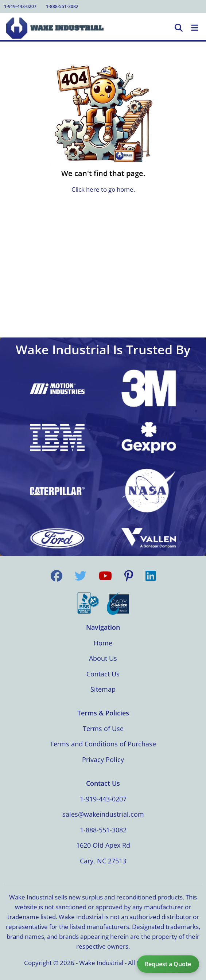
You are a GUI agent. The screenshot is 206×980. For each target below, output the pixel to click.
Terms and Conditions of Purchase (103, 744)
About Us (103, 658)
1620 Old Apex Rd (103, 845)
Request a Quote (168, 964)
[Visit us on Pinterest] (129, 576)
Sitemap (103, 689)
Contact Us (103, 674)
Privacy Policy (103, 760)
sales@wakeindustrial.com (103, 814)
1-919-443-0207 (20, 6)
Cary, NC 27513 (103, 861)
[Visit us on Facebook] (57, 576)
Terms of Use (103, 729)
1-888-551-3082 (62, 6)
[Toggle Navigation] (195, 28)
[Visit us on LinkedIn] (151, 576)
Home (103, 643)
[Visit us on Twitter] (81, 576)
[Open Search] (179, 28)
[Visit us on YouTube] (105, 576)
